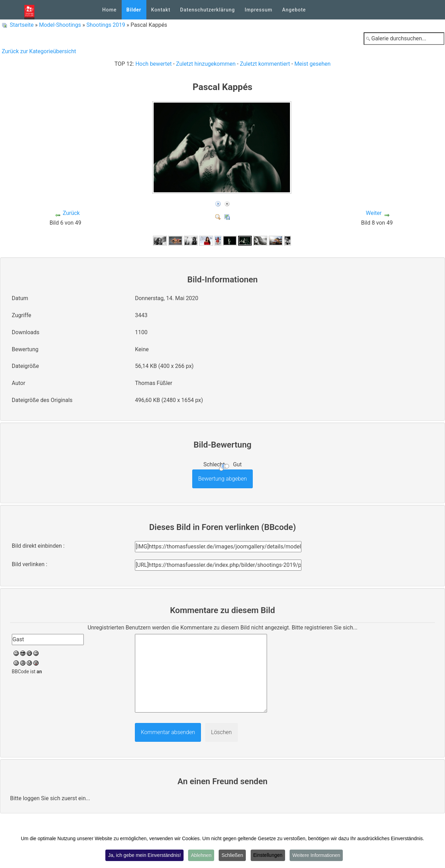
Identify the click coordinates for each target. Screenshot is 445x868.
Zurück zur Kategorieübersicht (39, 51)
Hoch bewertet (153, 64)
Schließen (232, 855)
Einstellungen (268, 855)
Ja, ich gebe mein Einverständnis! (144, 855)
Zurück (71, 213)
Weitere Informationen (317, 855)
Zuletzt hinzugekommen (206, 64)
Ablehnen (201, 855)
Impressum (259, 10)
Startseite (22, 25)
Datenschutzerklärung (208, 10)
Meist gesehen (313, 64)
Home (110, 10)
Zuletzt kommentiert (265, 64)
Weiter (374, 213)
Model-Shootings (60, 25)
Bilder (134, 10)
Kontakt (161, 10)
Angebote (294, 10)
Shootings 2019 (106, 25)
